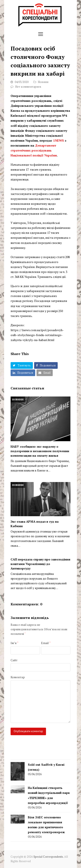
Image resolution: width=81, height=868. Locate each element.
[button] (41, 34)
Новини (43, 82)
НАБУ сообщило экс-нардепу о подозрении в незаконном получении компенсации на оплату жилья (40, 451)
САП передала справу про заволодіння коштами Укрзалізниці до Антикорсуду (40, 564)
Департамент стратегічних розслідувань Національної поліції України (34, 150)
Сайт (14, 660)
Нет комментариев (28, 87)
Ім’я (14, 643)
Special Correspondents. (48, 857)
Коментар (18, 677)
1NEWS (59, 140)
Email (46, 643)
